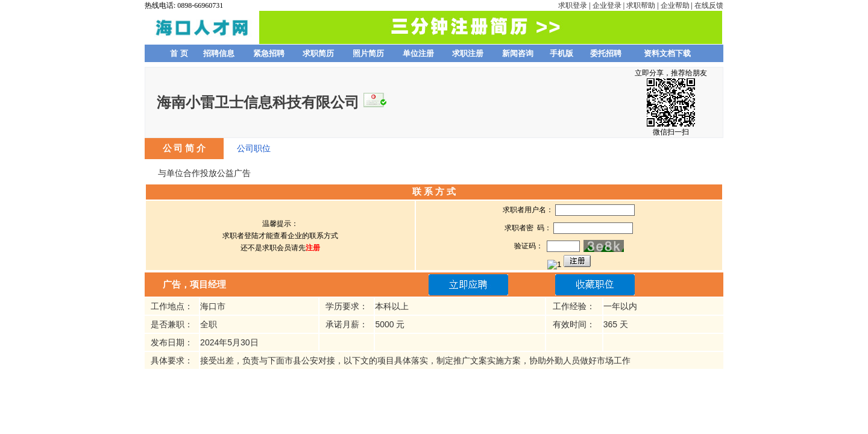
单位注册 (418, 53)
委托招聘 (606, 53)
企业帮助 (675, 5)
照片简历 (368, 53)
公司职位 (254, 148)
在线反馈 (709, 5)
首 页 (179, 53)
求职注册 (468, 53)
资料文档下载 (667, 53)
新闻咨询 (518, 53)
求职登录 (573, 5)
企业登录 (607, 5)
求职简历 (318, 53)
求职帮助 (641, 5)
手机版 (561, 53)
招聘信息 (219, 53)
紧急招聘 (269, 53)
